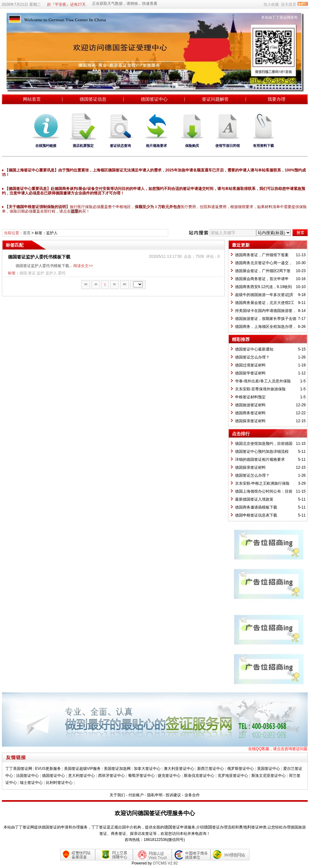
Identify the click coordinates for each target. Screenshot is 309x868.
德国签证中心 (154, 99)
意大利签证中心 (82, 776)
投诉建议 (173, 795)
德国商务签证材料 (250, 413)
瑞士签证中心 (31, 783)
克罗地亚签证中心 (233, 776)
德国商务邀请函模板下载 (256, 507)
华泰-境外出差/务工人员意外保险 (263, 381)
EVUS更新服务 (48, 769)
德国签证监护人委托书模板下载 (39, 257)
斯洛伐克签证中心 (199, 776)
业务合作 (192, 795)
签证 (32, 273)
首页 (27, 233)
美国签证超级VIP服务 (82, 769)
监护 (40, 273)
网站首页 (32, 99)
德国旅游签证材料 (250, 405)
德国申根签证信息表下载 (256, 515)
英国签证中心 (269, 769)
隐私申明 (155, 795)
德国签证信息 (93, 99)
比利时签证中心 (59, 783)
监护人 (51, 273)
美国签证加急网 (117, 769)
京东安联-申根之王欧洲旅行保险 (262, 483)
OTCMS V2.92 (165, 863)
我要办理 (277, 99)
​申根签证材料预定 (250, 397)
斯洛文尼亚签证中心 (269, 776)
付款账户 (136, 795)
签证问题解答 (215, 99)
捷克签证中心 (169, 776)
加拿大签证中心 (147, 769)
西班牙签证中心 (111, 776)
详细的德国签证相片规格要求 (260, 459)
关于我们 (117, 795)
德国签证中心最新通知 (254, 349)
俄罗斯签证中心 (241, 769)
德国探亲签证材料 (250, 421)
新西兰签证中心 (211, 769)
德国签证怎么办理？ (252, 357)
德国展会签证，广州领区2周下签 (263, 271)
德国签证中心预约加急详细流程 (262, 452)
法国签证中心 (27, 776)
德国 (23, 273)
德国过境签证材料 (250, 365)
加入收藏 (271, 4)
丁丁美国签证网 (19, 769)
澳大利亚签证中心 (179, 769)
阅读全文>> (83, 266)
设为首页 (289, 4)
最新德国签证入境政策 (254, 499)
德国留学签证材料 (250, 373)
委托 (62, 273)
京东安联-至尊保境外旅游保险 (261, 389)
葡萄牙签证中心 (141, 776)
